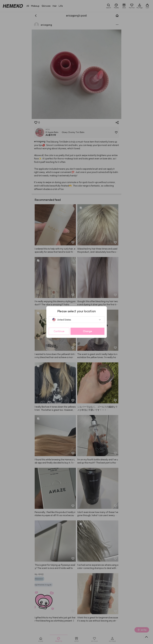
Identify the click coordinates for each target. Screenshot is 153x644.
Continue (59, 331)
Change (87, 331)
